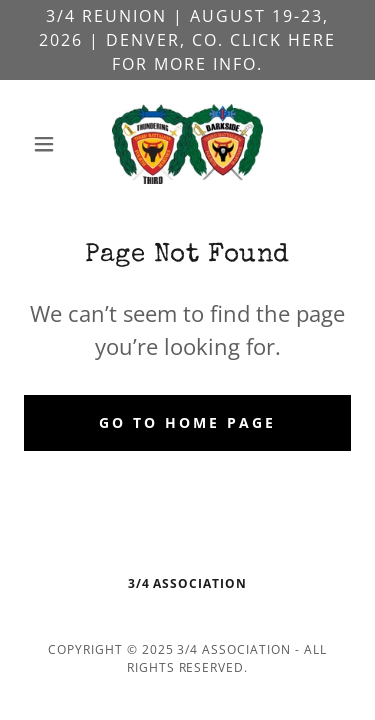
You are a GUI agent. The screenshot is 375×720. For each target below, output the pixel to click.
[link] (187, 144)
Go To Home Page (187, 422)
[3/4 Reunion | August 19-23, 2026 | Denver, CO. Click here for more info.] (187, 40)
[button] (48, 144)
